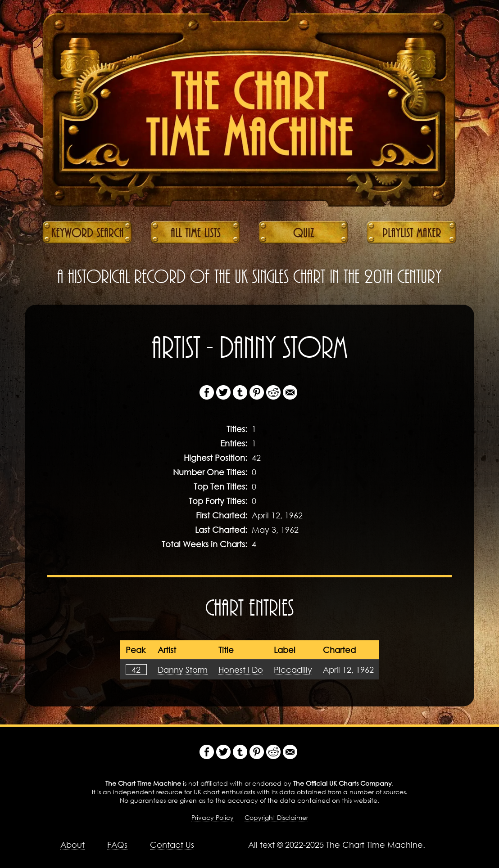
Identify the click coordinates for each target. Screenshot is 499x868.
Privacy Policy (213, 817)
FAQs (117, 845)
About (73, 845)
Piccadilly (293, 670)
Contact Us (172, 845)
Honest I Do (241, 670)
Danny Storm (183, 670)
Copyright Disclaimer (276, 817)
